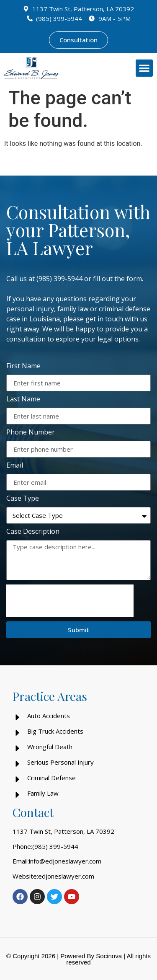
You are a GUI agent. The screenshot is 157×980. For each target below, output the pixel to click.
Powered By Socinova (91, 956)
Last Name (23, 399)
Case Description (33, 532)
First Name (23, 366)
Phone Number (31, 433)
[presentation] (70, 601)
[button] (144, 68)
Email (15, 466)
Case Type (23, 499)
